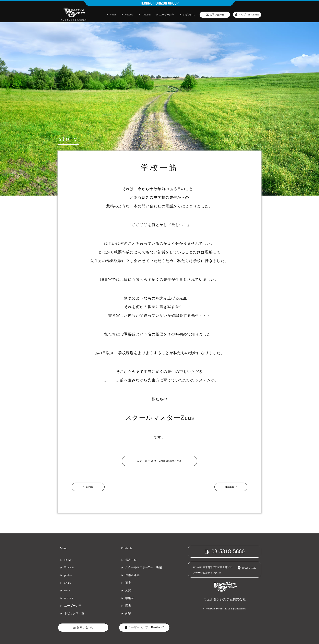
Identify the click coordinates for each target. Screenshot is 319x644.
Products (69, 567)
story (67, 590)
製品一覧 (131, 560)
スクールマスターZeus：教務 (144, 567)
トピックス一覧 (74, 613)
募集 (128, 583)
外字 (128, 613)
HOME (68, 560)
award (68, 583)
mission (69, 598)
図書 (128, 606)
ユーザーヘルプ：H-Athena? (144, 627)
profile (68, 575)
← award (88, 487)
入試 (128, 590)
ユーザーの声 (73, 606)
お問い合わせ (83, 627)
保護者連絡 (132, 575)
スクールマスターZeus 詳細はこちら (159, 461)
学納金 (130, 598)
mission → (231, 487)
